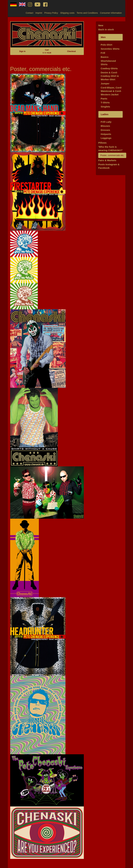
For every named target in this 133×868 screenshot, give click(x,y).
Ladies (105, 114)
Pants (104, 99)
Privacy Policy (51, 13)
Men (103, 37)
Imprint (39, 13)
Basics (105, 57)
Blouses (105, 126)
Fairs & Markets (107, 160)
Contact (29, 13)
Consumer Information (111, 13)
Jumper (105, 83)
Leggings (106, 138)
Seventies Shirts (110, 49)
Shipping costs (67, 13)
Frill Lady (106, 122)
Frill (103, 53)
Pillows (102, 143)
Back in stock (106, 29)
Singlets (105, 107)
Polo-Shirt (107, 45)
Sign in (22, 51)
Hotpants (106, 134)
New (101, 25)
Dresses (105, 130)
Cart (47, 51)
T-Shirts (105, 102)
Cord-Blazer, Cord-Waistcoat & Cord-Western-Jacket (111, 91)
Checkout (72, 51)
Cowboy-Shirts (109, 68)
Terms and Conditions (87, 13)
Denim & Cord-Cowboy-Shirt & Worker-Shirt (110, 76)
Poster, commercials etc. (112, 155)
